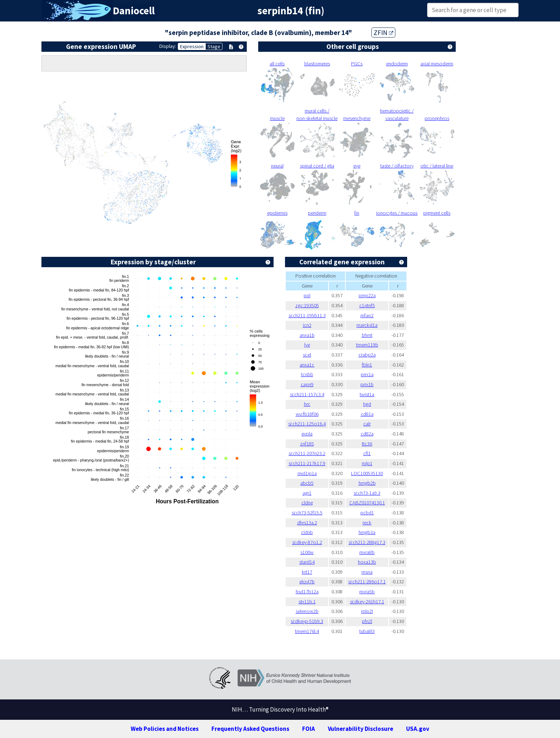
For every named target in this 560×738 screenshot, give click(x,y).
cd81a (367, 414)
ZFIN (383, 33)
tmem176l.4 (307, 631)
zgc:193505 (307, 305)
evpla (307, 434)
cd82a (367, 434)
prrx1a (367, 374)
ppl (307, 295)
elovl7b (307, 582)
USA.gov (418, 729)
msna (367, 572)
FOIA (309, 729)
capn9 (307, 384)
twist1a (367, 394)
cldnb (307, 532)
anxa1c (307, 365)
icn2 (307, 325)
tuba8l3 (367, 631)
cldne (307, 503)
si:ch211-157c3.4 (307, 394)
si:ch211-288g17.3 (367, 542)
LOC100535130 (367, 473)
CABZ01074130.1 (367, 503)
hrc (307, 404)
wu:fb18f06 (307, 414)
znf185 (307, 444)
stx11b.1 (307, 602)
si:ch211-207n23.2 (307, 453)
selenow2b (307, 611)
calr (367, 424)
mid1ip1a (307, 473)
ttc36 (367, 444)
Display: (168, 46)
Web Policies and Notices (165, 729)
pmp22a (367, 295)
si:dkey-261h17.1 (367, 602)
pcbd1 (367, 513)
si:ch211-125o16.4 (307, 424)
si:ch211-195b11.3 (307, 315)
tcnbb (307, 374)
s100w (307, 552)
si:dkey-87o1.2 (307, 542)
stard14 (307, 562)
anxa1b (307, 335)
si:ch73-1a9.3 (367, 493)
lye (307, 345)
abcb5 (307, 483)
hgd (367, 404)
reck (367, 523)
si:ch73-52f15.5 (307, 513)
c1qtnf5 (367, 305)
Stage (214, 46)
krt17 (307, 572)
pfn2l (367, 621)
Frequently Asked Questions (250, 729)
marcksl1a (367, 325)
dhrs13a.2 (307, 523)
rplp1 (367, 463)
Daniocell (134, 11)
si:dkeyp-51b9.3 (307, 621)
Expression (192, 46)
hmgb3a (367, 532)
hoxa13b (367, 562)
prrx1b (367, 384)
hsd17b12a (307, 592)
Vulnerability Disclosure (361, 729)
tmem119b (367, 345)
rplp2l (367, 611)
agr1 (307, 493)
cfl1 (367, 453)
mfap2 (367, 315)
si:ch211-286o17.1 (367, 582)
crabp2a (367, 355)
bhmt (367, 335)
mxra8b (367, 552)
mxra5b (367, 592)
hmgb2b (367, 483)
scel (307, 355)
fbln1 (367, 365)
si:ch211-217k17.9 (307, 463)
